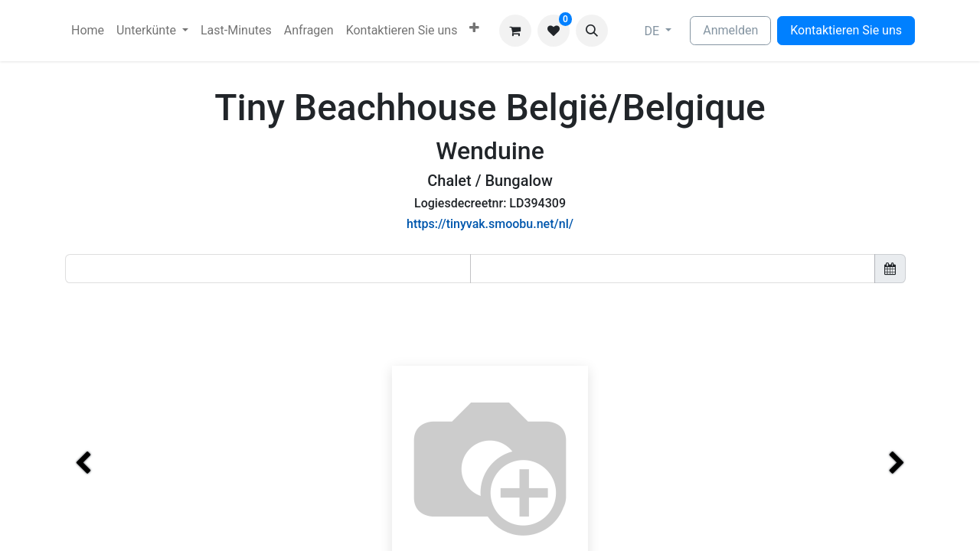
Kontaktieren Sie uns (846, 30)
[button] (592, 31)
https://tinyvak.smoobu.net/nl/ (490, 224)
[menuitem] (88, 31)
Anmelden (730, 30)
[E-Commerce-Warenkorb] (515, 31)
